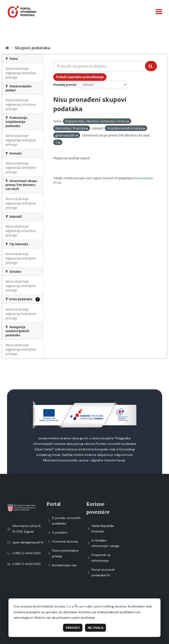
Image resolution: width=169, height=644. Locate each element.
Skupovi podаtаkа (32, 48)
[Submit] (151, 66)
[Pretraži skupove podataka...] (99, 66)
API (116, 178)
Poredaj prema (65, 85)
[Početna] (7, 48)
